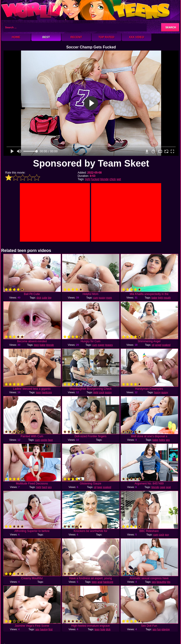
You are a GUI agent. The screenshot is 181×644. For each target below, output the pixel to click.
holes (162, 440)
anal (100, 582)
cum (96, 298)
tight (88, 179)
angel (158, 345)
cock (102, 392)
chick (113, 179)
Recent (76, 37)
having (44, 629)
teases (109, 345)
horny (157, 392)
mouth (167, 298)
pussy (102, 298)
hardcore (47, 392)
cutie (44, 298)
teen (37, 345)
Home (16, 37)
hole (103, 629)
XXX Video (137, 37)
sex (168, 440)
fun (159, 629)
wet (119, 179)
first (50, 629)
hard (44, 487)
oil (153, 345)
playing (166, 629)
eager (101, 345)
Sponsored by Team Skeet (91, 163)
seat (169, 487)
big (50, 298)
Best (46, 37)
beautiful (162, 582)
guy (167, 535)
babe (154, 298)
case (162, 487)
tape (100, 487)
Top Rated (106, 37)
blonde (104, 179)
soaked (166, 345)
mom (109, 298)
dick (39, 298)
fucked (95, 179)
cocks (44, 440)
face (50, 440)
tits (169, 582)
